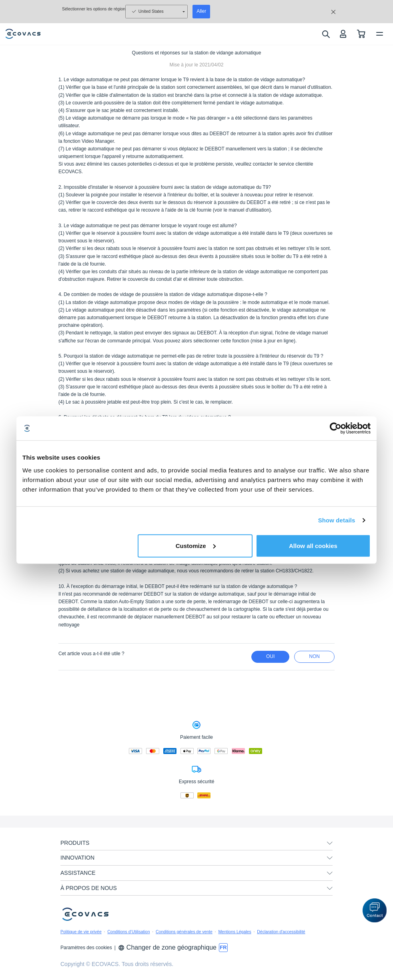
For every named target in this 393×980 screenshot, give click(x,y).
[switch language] (223, 948)
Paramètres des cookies (86, 948)
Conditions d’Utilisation (128, 932)
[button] (375, 910)
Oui (270, 656)
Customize (196, 545)
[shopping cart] (361, 34)
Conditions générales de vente (184, 932)
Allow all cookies (313, 545)
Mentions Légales (235, 932)
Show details (337, 520)
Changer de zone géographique (167, 947)
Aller (201, 11)
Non (314, 656)
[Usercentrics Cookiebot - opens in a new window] (336, 428)
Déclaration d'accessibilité (281, 932)
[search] (326, 34)
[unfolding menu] (330, 843)
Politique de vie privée (81, 932)
